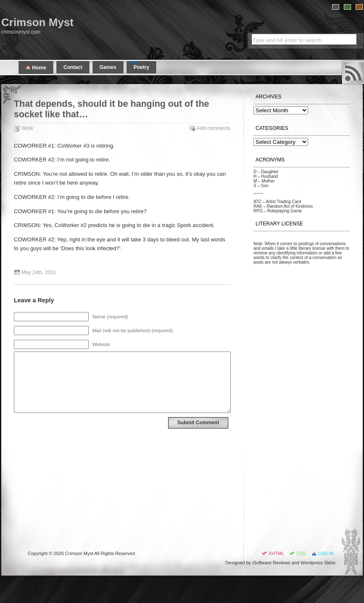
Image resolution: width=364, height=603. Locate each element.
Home (36, 67)
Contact (73, 67)
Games (108, 67)
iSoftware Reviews (271, 563)
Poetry (141, 67)
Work (27, 128)
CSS (301, 553)
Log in (326, 553)
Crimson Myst (37, 22)
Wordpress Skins (318, 563)
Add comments (214, 128)
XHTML (276, 553)
